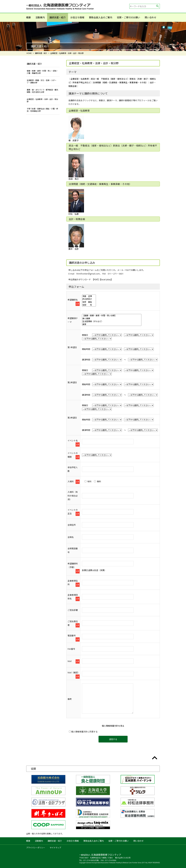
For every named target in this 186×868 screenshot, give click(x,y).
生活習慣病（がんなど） (112, 321)
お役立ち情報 (77, 17)
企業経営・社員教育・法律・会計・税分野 (42, 100)
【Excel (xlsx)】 (106, 280)
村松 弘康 (76, 202)
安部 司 (89, 305)
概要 (28, 17)
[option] (93, 36)
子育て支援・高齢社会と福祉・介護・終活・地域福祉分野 (42, 110)
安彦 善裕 (89, 302)
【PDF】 (96, 280)
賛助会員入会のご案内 (101, 17)
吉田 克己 (76, 167)
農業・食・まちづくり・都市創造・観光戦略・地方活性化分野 (42, 91)
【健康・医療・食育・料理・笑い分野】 (112, 316)
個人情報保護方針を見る (113, 726)
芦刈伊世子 (89, 299)
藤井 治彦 (76, 237)
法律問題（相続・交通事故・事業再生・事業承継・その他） (120, 82)
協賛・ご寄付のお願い (128, 17)
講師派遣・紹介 (58, 17)
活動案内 (40, 17)
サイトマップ (55, 848)
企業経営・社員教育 (80, 79)
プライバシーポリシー (36, 848)
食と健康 (112, 318)
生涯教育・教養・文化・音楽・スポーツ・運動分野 (42, 81)
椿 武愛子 (76, 129)
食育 (112, 324)
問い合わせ (151, 17)
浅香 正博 (89, 296)
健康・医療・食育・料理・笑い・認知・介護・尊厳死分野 (42, 72)
